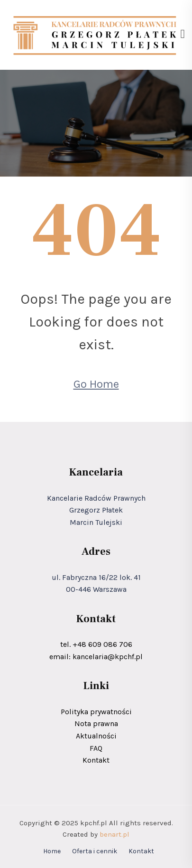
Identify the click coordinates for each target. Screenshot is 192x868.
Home (52, 851)
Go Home (96, 384)
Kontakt (96, 760)
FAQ (96, 748)
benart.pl (114, 834)
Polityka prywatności (96, 712)
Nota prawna (96, 723)
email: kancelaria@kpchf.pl (96, 657)
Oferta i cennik (95, 851)
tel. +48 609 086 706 (96, 644)
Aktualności (96, 736)
